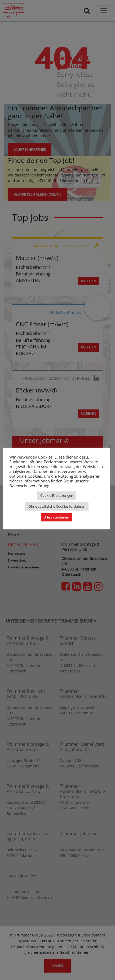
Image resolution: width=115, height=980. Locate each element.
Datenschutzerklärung (29, 486)
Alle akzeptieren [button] (57, 517)
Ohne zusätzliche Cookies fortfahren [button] (57, 506)
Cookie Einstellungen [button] (57, 495)
